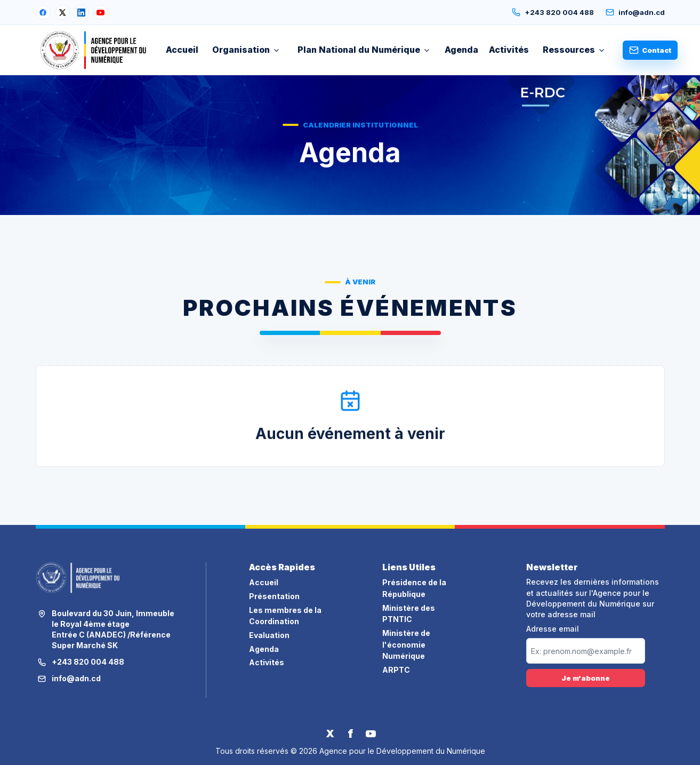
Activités (509, 50)
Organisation (246, 50)
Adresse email (553, 629)
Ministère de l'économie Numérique (406, 644)
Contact (650, 50)
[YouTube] (101, 12)
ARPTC (396, 670)
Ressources (574, 50)
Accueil (182, 50)
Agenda (461, 50)
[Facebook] (43, 12)
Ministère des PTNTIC (409, 614)
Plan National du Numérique (364, 50)
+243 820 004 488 (553, 12)
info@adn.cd (635, 12)
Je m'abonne (586, 678)
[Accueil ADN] (94, 50)
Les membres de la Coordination (285, 616)
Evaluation (269, 635)
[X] (62, 12)
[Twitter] (330, 734)
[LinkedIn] (82, 12)
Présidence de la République (414, 588)
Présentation (274, 596)
